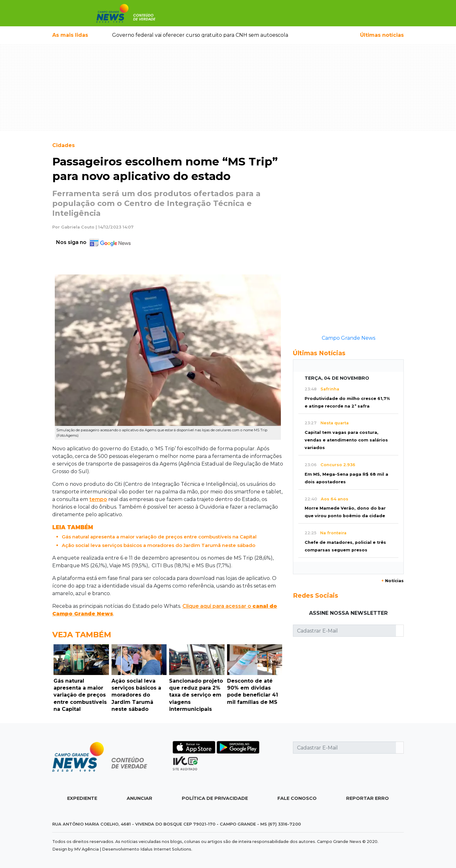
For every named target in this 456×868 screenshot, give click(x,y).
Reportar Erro (367, 798)
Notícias (393, 581)
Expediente (82, 798)
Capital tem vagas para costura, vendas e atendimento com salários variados (346, 440)
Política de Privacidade (215, 798)
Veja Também (82, 635)
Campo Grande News (348, 338)
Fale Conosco (297, 798)
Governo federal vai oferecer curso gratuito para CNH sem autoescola (200, 35)
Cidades (63, 145)
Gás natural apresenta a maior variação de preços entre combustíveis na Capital (159, 537)
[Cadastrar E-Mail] (345, 631)
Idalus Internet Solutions (166, 849)
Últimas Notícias (319, 353)
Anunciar (139, 798)
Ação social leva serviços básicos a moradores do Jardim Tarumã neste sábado (158, 545)
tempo (98, 499)
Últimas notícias (382, 35)
